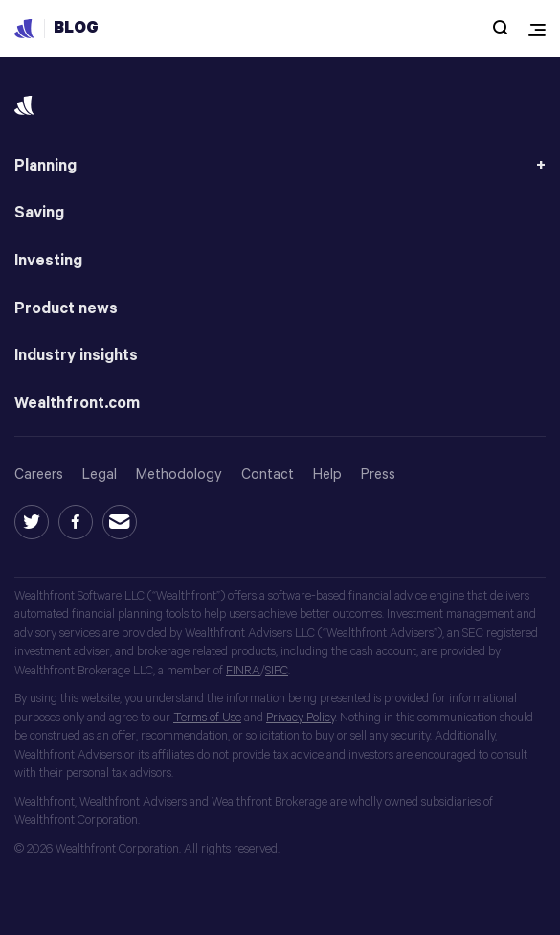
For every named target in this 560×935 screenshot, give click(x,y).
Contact (268, 475)
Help (327, 475)
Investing (48, 261)
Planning (45, 166)
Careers (39, 475)
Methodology (179, 475)
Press (378, 475)
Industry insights (76, 356)
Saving (39, 213)
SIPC (277, 671)
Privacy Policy (301, 718)
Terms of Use (207, 718)
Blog (76, 28)
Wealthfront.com (77, 404)
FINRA (243, 671)
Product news (66, 309)
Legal (100, 475)
